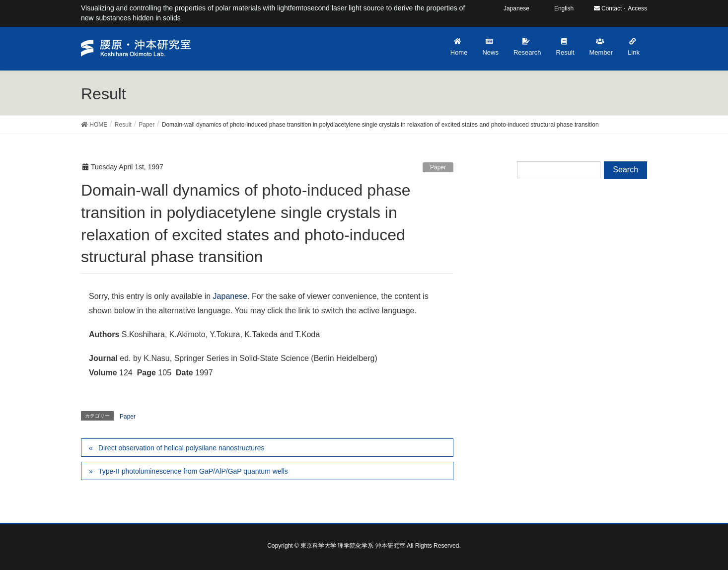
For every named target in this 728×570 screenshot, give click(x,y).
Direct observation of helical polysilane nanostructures (182, 448)
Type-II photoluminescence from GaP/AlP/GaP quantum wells (193, 471)
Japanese (230, 296)
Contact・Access (620, 8)
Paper (438, 167)
